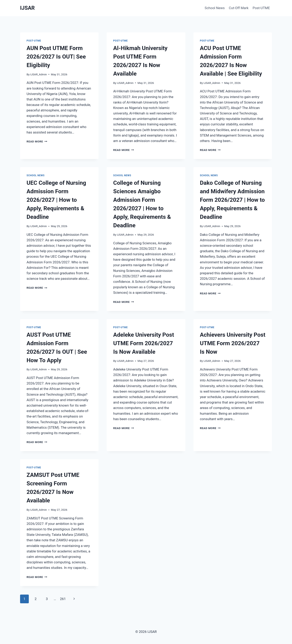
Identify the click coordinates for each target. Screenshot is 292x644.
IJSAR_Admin (39, 74)
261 (63, 599)
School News (215, 8)
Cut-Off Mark (239, 8)
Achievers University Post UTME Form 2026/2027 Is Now (233, 343)
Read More (37, 141)
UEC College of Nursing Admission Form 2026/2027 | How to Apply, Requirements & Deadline (56, 200)
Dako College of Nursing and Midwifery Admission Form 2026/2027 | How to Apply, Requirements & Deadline (232, 200)
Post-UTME (261, 8)
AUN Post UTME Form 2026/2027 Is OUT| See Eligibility (56, 57)
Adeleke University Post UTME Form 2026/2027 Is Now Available (144, 343)
